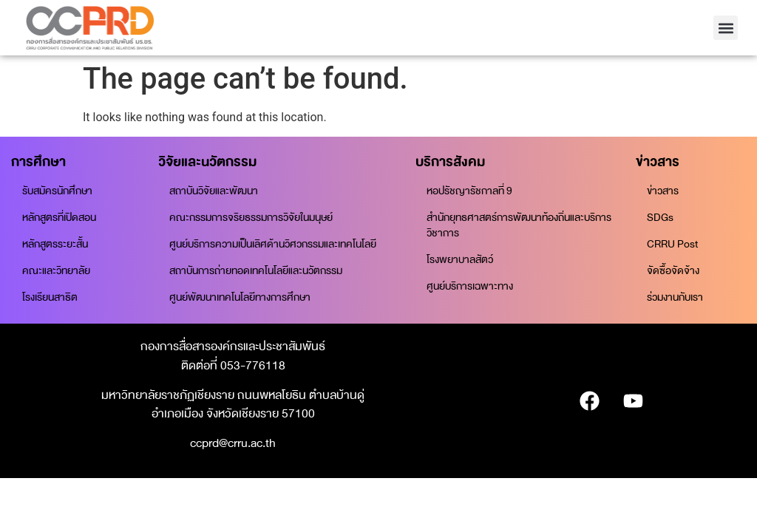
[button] (726, 28)
